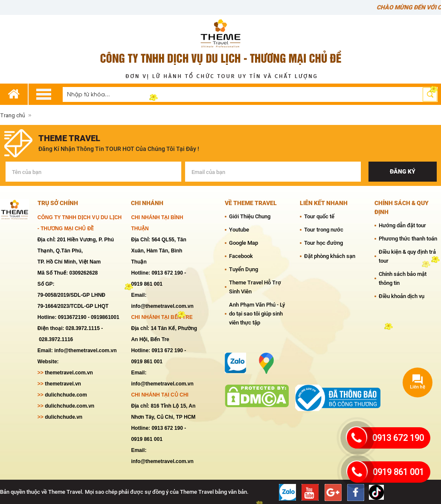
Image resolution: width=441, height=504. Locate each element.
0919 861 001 (398, 472)
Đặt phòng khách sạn (330, 256)
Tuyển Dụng (244, 269)
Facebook (241, 256)
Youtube (239, 230)
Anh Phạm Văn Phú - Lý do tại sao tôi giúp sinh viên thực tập (257, 314)
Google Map (244, 243)
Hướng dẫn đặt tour (402, 225)
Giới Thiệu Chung (250, 216)
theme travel (69, 138)
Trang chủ (13, 115)
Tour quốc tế (319, 216)
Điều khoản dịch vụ (402, 296)
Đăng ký (403, 171)
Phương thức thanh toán (408, 239)
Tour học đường (323, 243)
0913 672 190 (398, 438)
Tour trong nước (324, 230)
